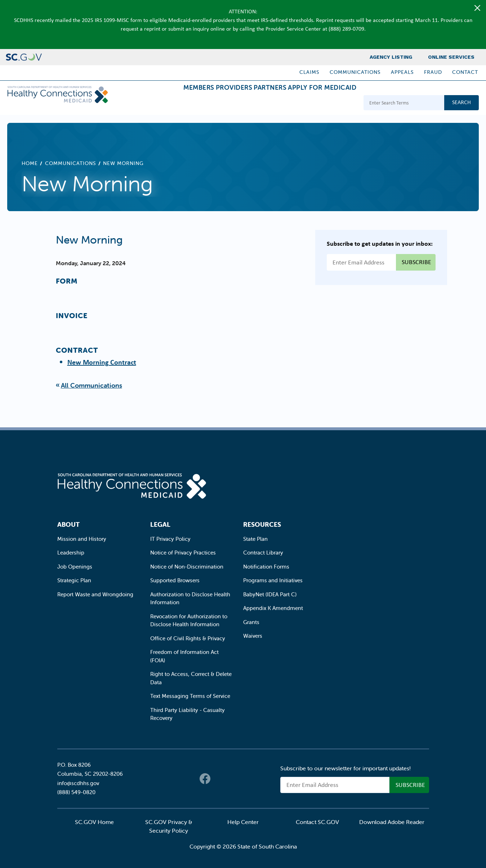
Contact (465, 72)
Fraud (433, 72)
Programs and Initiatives (273, 580)
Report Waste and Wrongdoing (95, 594)
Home (30, 163)
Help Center (243, 822)
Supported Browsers (175, 580)
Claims (309, 72)
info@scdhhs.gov (78, 783)
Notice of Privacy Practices (183, 553)
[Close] (477, 8)
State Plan (255, 539)
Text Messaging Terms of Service (190, 696)
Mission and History (82, 539)
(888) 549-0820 (76, 792)
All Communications (92, 385)
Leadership (71, 553)
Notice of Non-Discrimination (187, 567)
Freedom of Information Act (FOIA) (184, 656)
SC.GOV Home (94, 822)
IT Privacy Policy (170, 539)
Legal (160, 524)
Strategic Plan (74, 580)
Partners (253, 104)
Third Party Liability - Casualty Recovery (188, 714)
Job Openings (75, 567)
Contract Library (263, 553)
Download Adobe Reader (392, 822)
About (68, 524)
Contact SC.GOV (317, 822)
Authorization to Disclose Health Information (190, 598)
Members (159, 104)
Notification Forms (266, 567)
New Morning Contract (102, 362)
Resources (262, 524)
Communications (355, 72)
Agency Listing (391, 57)
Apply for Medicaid (316, 104)
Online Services (451, 57)
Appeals (402, 72)
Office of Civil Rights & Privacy (188, 638)
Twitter (219, 779)
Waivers (253, 636)
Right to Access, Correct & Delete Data (191, 678)
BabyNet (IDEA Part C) (270, 594)
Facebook (205, 779)
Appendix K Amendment (273, 608)
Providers (205, 104)
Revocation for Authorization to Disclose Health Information (189, 620)
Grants (251, 622)
